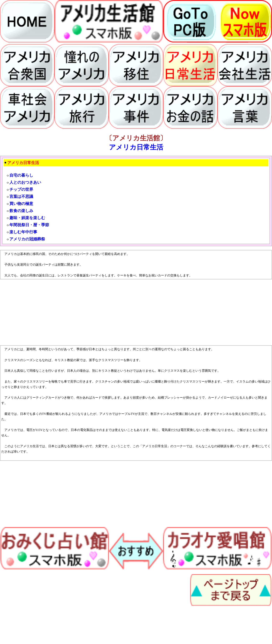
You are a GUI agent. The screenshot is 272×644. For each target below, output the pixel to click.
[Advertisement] (125, 312)
